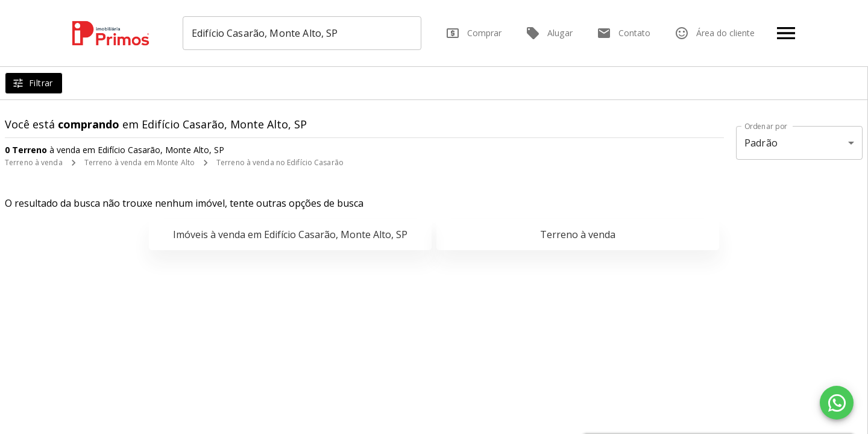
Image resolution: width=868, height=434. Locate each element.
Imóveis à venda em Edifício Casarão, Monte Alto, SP (290, 234)
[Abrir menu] (786, 33)
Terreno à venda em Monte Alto (140, 162)
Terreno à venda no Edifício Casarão (280, 162)
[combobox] (302, 33)
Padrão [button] (761, 143)
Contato (624, 33)
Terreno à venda (34, 162)
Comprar (473, 33)
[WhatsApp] (837, 403)
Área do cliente (715, 33)
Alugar (549, 33)
